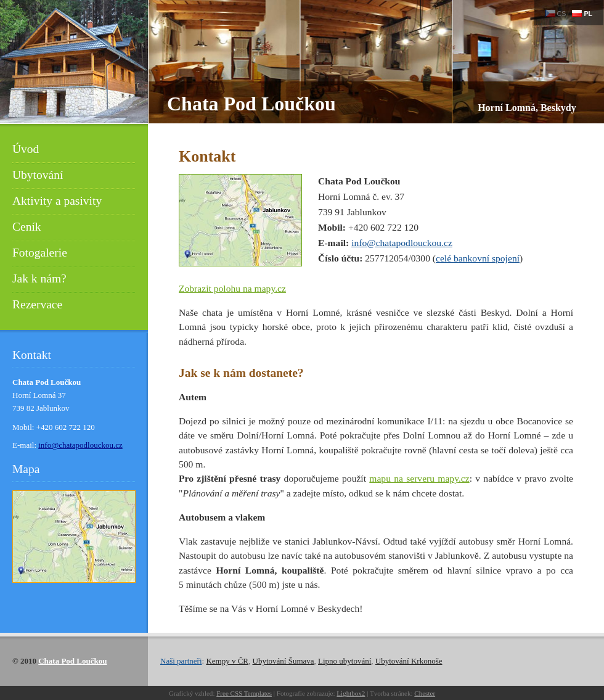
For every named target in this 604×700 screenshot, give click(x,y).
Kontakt (32, 355)
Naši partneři (181, 661)
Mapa (26, 469)
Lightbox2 (351, 693)
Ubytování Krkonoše (409, 661)
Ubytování (38, 175)
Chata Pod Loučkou (251, 104)
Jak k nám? (39, 278)
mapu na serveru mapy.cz (419, 478)
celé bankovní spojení (478, 258)
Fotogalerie (40, 253)
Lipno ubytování (345, 661)
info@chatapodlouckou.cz (402, 243)
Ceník (27, 227)
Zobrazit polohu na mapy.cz (232, 288)
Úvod (26, 149)
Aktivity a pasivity (57, 201)
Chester (425, 693)
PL (582, 14)
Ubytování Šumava (284, 661)
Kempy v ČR (227, 661)
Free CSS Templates (244, 693)
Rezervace (37, 304)
